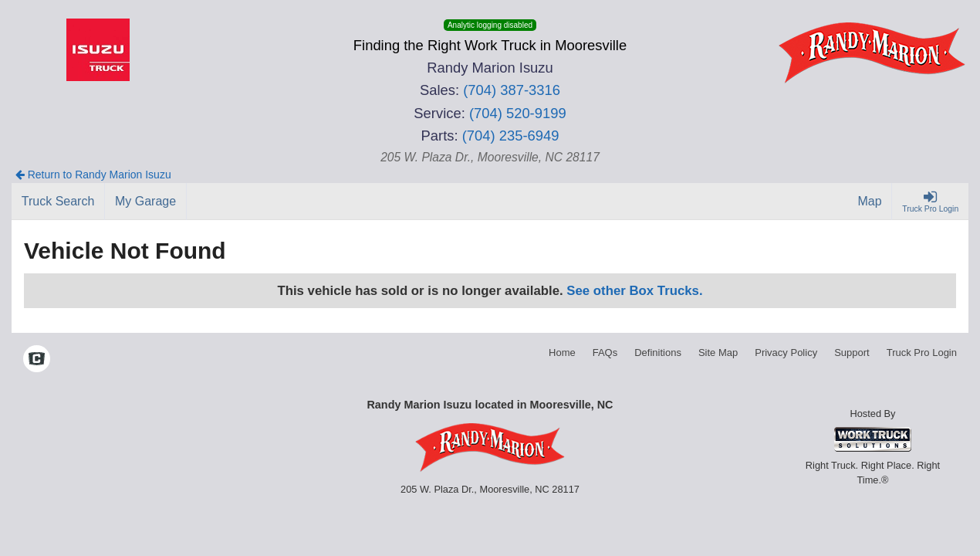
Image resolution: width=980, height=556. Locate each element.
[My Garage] (146, 202)
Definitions (658, 353)
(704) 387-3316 (512, 90)
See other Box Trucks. (634, 291)
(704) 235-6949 (511, 136)
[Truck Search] (58, 202)
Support (852, 353)
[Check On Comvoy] (37, 361)
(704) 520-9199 (518, 113)
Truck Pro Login (922, 353)
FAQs (605, 353)
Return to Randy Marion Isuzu (93, 175)
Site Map (718, 353)
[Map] (870, 202)
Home (562, 353)
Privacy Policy (786, 353)
